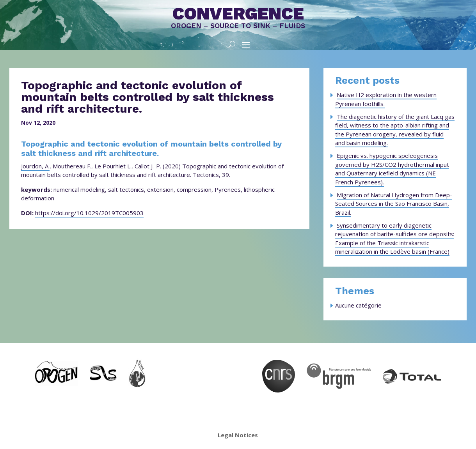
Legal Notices (238, 435)
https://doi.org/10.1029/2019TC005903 (89, 213)
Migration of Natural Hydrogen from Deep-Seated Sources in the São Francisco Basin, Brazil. (394, 204)
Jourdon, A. (35, 166)
